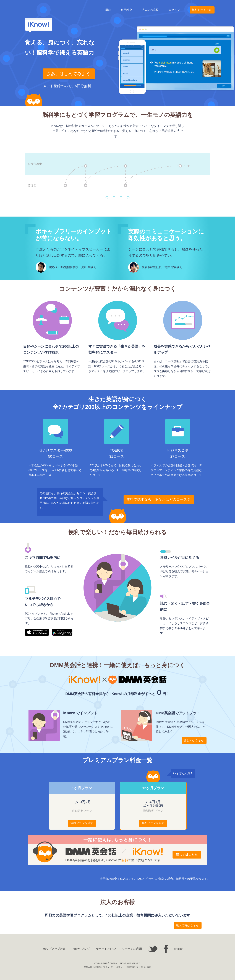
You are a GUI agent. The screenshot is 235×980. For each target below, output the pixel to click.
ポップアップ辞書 (54, 949)
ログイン (174, 10)
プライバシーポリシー (114, 967)
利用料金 (126, 10)
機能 (108, 10)
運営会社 (88, 967)
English (179, 949)
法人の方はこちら (187, 925)
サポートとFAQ (106, 949)
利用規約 (98, 967)
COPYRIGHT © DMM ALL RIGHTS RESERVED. (117, 963)
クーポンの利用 (132, 949)
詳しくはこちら (194, 740)
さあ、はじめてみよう (68, 74)
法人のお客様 (150, 10)
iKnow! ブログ (81, 949)
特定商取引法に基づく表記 (139, 967)
